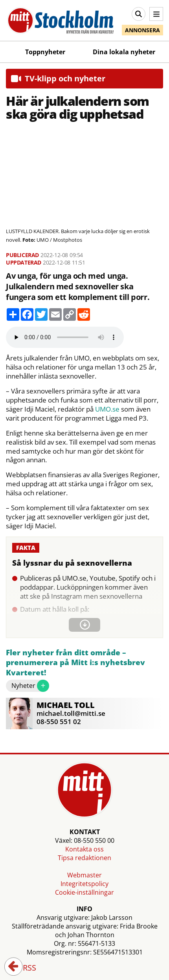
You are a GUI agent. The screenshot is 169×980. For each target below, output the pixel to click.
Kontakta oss (84, 849)
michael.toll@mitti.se (71, 713)
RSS (24, 968)
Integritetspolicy (84, 884)
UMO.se (107, 409)
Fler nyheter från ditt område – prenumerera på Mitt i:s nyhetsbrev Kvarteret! (75, 663)
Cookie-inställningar (84, 892)
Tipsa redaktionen (84, 858)
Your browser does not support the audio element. (65, 337)
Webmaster (84, 875)
